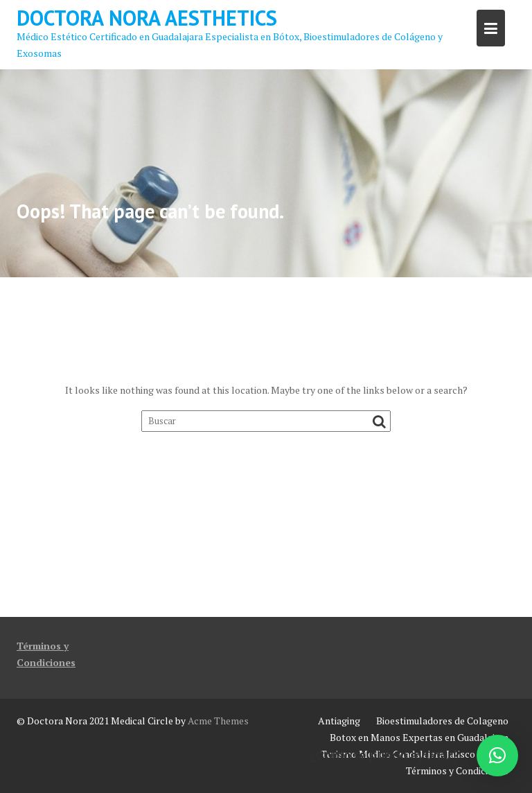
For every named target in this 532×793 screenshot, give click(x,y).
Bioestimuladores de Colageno (442, 721)
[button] (497, 756)
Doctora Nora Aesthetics (147, 18)
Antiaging (339, 721)
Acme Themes (218, 721)
